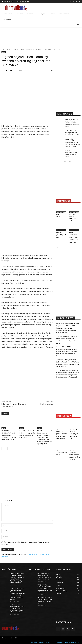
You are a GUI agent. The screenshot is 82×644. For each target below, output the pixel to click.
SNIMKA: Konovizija (46, 404)
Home (3, 49)
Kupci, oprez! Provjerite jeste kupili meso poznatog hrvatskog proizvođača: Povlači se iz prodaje (72, 123)
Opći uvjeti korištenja (58, 642)
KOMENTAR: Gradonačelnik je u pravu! (62, 453)
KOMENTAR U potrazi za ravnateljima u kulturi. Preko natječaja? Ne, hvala (73, 434)
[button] (78, 24)
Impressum (34, 642)
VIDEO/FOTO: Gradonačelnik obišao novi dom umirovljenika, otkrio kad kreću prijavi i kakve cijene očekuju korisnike (67, 351)
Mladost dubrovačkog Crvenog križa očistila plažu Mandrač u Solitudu (72, 133)
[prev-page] (3, 448)
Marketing (42, 642)
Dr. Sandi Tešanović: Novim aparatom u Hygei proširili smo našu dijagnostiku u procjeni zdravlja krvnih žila (17, 608)
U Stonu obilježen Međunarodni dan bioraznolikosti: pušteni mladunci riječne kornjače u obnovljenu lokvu (72, 143)
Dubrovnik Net (9, 71)
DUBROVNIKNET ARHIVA (73, 642)
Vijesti (8, 49)
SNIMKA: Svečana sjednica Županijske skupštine (74, 217)
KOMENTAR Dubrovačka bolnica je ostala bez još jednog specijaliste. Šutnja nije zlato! (75, 455)
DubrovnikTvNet (61, 212)
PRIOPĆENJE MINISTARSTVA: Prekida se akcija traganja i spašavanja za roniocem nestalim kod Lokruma (9, 435)
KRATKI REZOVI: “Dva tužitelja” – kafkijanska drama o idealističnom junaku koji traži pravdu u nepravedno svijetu (75, 238)
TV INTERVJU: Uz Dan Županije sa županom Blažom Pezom (61, 235)
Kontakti (48, 642)
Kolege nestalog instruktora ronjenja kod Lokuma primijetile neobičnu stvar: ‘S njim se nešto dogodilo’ (45, 588)
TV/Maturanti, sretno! (60, 216)
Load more (68, 162)
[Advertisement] (69, 95)
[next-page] (6, 448)
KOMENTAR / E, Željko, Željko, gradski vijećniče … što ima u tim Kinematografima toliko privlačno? (62, 434)
